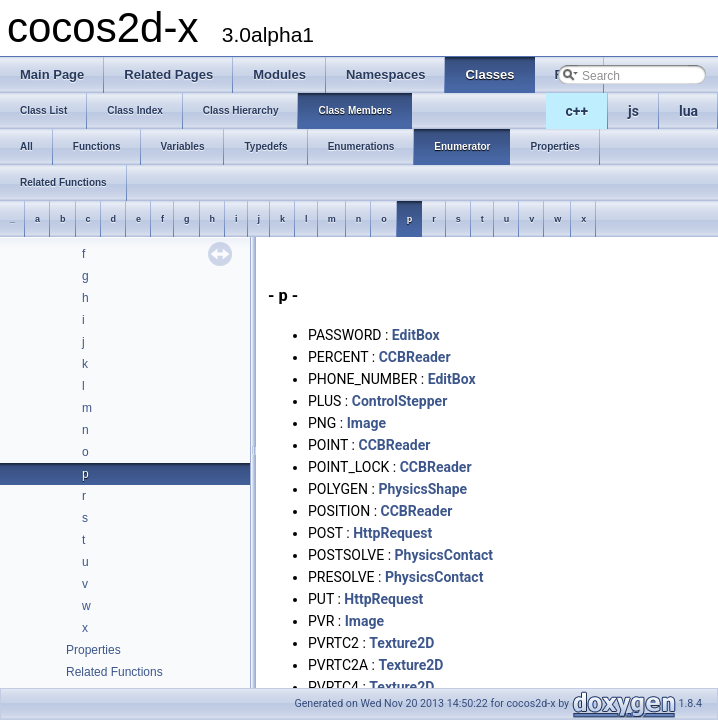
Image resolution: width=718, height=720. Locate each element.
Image (366, 423)
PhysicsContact (444, 555)
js (633, 111)
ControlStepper (400, 401)
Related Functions (114, 672)
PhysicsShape (422, 489)
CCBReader (415, 357)
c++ (577, 111)
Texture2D (401, 643)
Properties (93, 650)
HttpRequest (392, 533)
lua (688, 111)
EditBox (416, 335)
